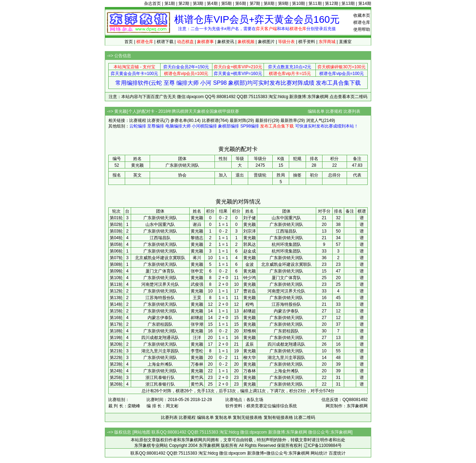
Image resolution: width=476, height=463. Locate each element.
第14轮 (116, 304)
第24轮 (116, 371)
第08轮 (116, 264)
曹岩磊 (250, 291)
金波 (250, 264)
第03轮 (116, 231)
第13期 (348, 4)
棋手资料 (307, 42)
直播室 (345, 42)
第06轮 (116, 251)
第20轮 (116, 344)
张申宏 (197, 271)
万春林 (197, 364)
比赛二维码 (305, 417)
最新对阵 (238, 120)
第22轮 (116, 358)
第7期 (255, 4)
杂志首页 (152, 4)
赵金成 (250, 251)
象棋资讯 (226, 42)
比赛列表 (352, 111)
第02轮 (116, 224)
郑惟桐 (250, 331)
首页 (129, 42)
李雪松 (197, 351)
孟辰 (250, 344)
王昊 (197, 298)
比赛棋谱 (210, 120)
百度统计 (337, 453)
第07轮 (116, 258)
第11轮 (116, 284)
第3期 (198, 4)
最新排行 (264, 120)
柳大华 (250, 358)
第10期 (298, 4)
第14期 (365, 4)
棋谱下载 (165, 42)
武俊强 (197, 284)
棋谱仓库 (362, 22)
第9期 (283, 4)
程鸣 (250, 304)
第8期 (269, 4)
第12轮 (116, 291)
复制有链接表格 (278, 417)
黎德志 (197, 238)
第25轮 (116, 378)
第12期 (331, 4)
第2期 (184, 4)
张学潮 (197, 324)
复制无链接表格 (247, 417)
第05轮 (116, 244)
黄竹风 (197, 378)
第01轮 (116, 218)
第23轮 (116, 364)
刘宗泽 (250, 231)
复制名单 (223, 417)
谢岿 (197, 224)
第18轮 (116, 331)
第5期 (227, 4)
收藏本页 (362, 15)
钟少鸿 (250, 278)
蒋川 (197, 258)
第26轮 (116, 384)
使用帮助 (362, 29)
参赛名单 (179, 120)
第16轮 (116, 318)
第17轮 (116, 324)
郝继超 (250, 311)
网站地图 (142, 432)
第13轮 (116, 298)
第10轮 (116, 278)
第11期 (315, 4)
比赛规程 (334, 111)
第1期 (170, 4)
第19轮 (116, 338)
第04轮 (116, 238)
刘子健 (250, 218)
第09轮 (116, 271)
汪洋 (197, 338)
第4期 (212, 4)
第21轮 (116, 351)
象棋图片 (266, 42)
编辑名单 (316, 111)
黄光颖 (197, 218)
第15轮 (116, 311)
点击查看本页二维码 (348, 97)
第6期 (241, 4)
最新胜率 (289, 120)
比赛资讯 (156, 120)
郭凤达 (250, 244)
